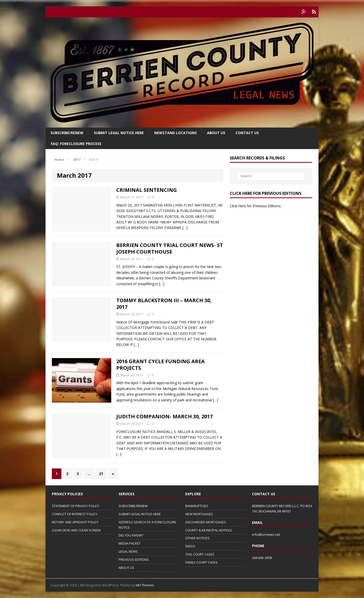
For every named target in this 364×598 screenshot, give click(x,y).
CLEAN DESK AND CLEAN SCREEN (76, 530)
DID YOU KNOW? (131, 535)
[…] (185, 228)
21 (101, 474)
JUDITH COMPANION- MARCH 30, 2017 (164, 416)
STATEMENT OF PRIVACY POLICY (76, 506)
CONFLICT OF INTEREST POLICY (75, 514)
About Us (216, 133)
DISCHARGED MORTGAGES (206, 522)
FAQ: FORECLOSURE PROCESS (76, 144)
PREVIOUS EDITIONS (134, 560)
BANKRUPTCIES (197, 506)
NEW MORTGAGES (199, 514)
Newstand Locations (175, 133)
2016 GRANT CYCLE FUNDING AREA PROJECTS (161, 365)
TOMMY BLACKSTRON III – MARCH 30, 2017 (164, 304)
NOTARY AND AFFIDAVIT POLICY (75, 522)
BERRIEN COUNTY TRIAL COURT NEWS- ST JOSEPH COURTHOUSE (170, 248)
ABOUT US (126, 568)
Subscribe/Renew (67, 133)
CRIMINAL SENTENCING (147, 190)
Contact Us (247, 133)
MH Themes (145, 585)
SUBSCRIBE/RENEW (133, 506)
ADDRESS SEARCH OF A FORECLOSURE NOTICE (147, 525)
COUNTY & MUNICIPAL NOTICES (209, 530)
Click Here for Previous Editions (255, 206)
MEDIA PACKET (130, 543)
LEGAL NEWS (128, 551)
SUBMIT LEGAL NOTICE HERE (119, 133)
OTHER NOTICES (197, 538)
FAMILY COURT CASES (201, 562)
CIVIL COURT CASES (200, 554)
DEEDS (190, 546)
